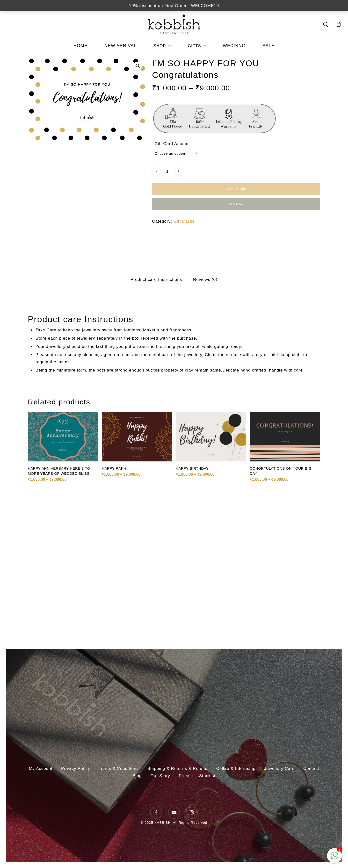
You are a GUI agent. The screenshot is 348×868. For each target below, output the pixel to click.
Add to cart (236, 189)
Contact (311, 769)
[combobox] (176, 153)
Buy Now (236, 204)
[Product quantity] (167, 171)
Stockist (207, 776)
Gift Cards (184, 221)
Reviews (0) (205, 280)
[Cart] (339, 24)
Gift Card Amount (172, 144)
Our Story (160, 776)
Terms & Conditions (119, 769)
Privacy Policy (76, 769)
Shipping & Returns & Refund (178, 769)
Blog (137, 776)
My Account (41, 769)
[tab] (156, 280)
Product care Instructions (156, 280)
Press (185, 776)
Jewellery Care (279, 769)
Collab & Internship (236, 769)
